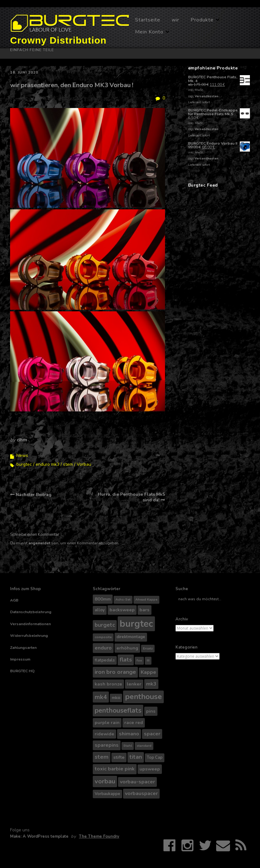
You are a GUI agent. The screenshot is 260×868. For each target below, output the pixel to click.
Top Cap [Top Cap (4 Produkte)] (155, 757)
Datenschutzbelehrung (31, 612)
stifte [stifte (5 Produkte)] (119, 757)
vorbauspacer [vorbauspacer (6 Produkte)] (141, 793)
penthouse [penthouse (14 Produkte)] (143, 697)
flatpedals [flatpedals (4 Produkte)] (105, 660)
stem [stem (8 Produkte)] (102, 757)
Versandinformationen (30, 624)
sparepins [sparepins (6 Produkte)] (107, 745)
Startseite (148, 20)
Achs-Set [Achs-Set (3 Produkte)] (123, 599)
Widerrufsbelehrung (29, 636)
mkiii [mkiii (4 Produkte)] (116, 698)
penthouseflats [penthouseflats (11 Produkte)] (118, 710)
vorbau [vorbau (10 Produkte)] (105, 781)
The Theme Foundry (99, 836)
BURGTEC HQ (22, 671)
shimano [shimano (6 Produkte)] (129, 734)
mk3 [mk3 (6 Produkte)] (151, 684)
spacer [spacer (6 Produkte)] (152, 734)
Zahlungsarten (23, 648)
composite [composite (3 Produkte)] (103, 637)
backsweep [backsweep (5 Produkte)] (122, 610)
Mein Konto (149, 32)
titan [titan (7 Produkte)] (136, 757)
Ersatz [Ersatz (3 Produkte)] (148, 648)
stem (68, 464)
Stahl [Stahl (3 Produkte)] (128, 746)
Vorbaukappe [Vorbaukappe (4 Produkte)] (107, 794)
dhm (22, 440)
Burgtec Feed (203, 185)
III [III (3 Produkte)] (148, 660)
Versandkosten (207, 96)
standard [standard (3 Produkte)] (144, 746)
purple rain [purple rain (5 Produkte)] (107, 722)
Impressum (20, 659)
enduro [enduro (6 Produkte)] (103, 648)
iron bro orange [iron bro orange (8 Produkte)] (115, 672)
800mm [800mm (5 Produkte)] (103, 599)
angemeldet (39, 543)
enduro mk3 (47, 464)
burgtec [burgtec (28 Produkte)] (136, 624)
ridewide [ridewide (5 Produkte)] (104, 734)
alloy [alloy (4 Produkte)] (100, 610)
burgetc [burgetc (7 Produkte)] (105, 625)
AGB (14, 600)
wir (175, 20)
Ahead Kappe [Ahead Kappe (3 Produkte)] (146, 599)
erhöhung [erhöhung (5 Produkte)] (127, 648)
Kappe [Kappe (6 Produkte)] (148, 672)
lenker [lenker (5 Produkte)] (134, 684)
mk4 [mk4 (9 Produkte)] (101, 697)
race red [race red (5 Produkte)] (134, 722)
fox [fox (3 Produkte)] (139, 660)
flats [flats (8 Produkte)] (126, 660)
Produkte (202, 20)
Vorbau (84, 464)
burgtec (24, 464)
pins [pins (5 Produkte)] (151, 711)
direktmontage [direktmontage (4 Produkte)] (131, 637)
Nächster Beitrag (34, 495)
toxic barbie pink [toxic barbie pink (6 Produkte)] (115, 769)
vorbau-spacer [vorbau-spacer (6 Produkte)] (137, 782)
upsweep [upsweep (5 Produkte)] (150, 769)
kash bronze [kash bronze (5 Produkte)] (108, 684)
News (22, 455)
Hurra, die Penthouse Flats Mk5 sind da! (131, 497)
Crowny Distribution (58, 40)
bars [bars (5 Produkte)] (145, 610)
